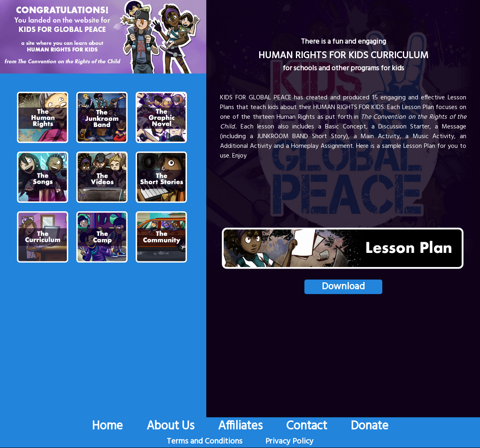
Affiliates (240, 426)
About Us (170, 426)
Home (107, 426)
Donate (370, 426)
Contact (307, 426)
